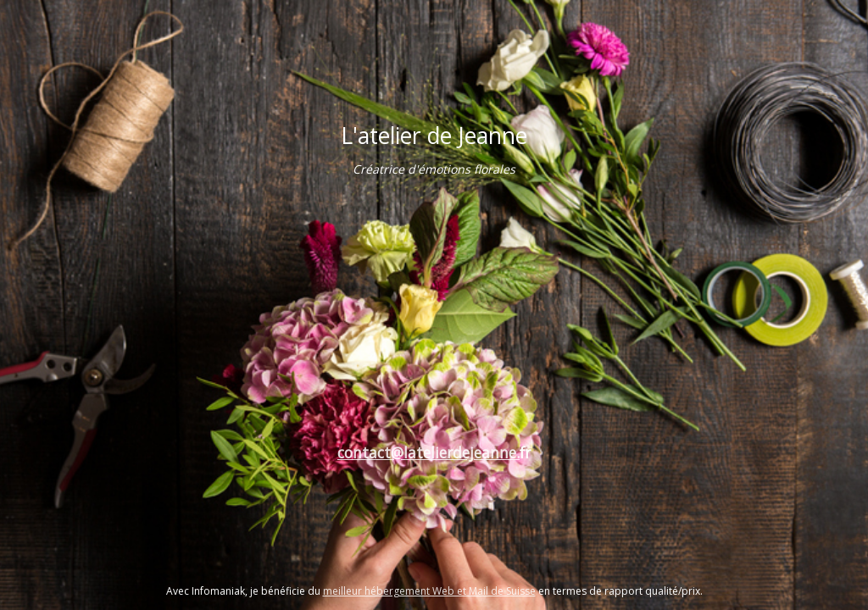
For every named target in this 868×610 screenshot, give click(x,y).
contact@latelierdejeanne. (428, 452)
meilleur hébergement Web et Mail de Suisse (429, 591)
